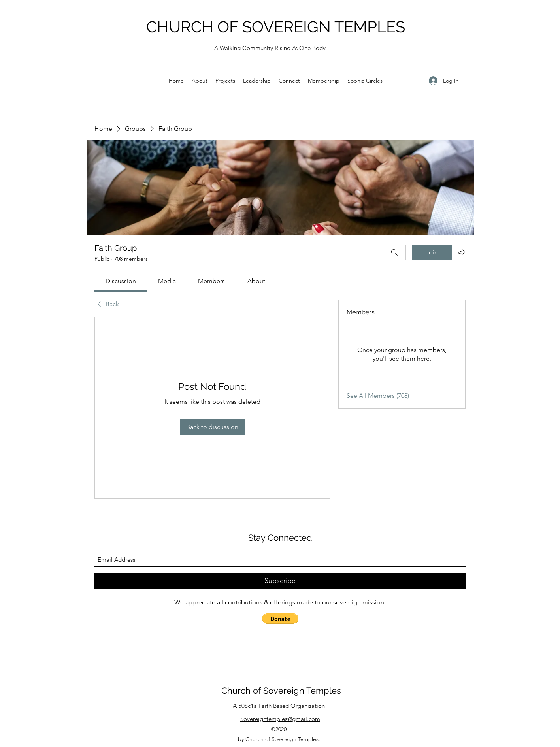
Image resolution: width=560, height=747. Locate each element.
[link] (121, 281)
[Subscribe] (280, 581)
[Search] (394, 252)
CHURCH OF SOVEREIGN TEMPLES (276, 27)
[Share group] (461, 252)
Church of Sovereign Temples (281, 691)
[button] (280, 619)
